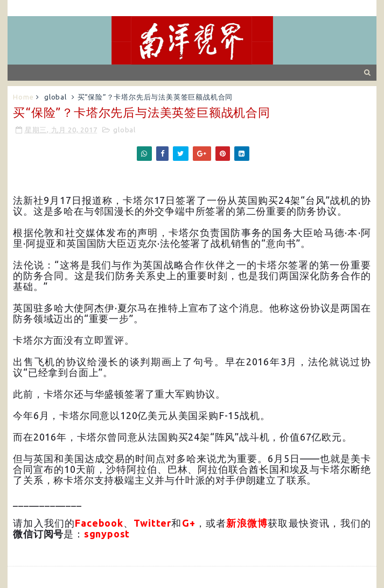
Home (23, 97)
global (55, 97)
